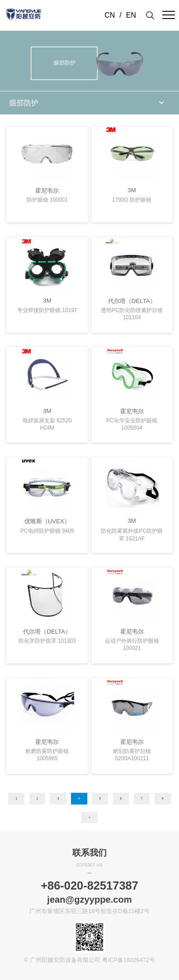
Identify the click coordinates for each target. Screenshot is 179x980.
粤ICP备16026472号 (129, 960)
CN (110, 15)
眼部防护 (24, 103)
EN (131, 15)
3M (132, 190)
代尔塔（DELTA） (132, 301)
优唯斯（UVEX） (47, 521)
